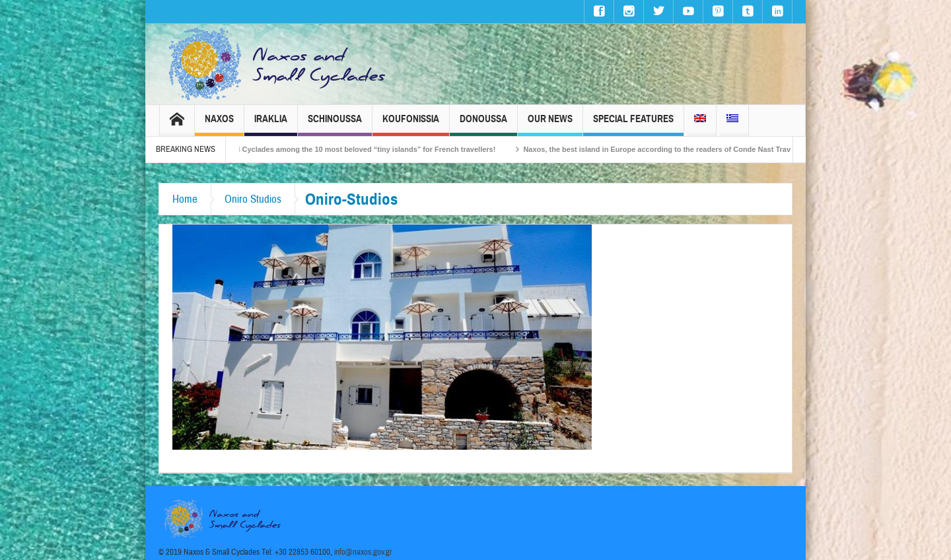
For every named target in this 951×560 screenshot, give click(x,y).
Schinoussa (335, 124)
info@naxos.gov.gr (363, 552)
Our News (550, 124)
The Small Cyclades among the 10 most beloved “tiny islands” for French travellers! (360, 149)
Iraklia (271, 124)
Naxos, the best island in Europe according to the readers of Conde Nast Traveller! (675, 149)
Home (185, 199)
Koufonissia (411, 124)
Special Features (633, 124)
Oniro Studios (253, 199)
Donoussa (483, 124)
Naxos (219, 124)
